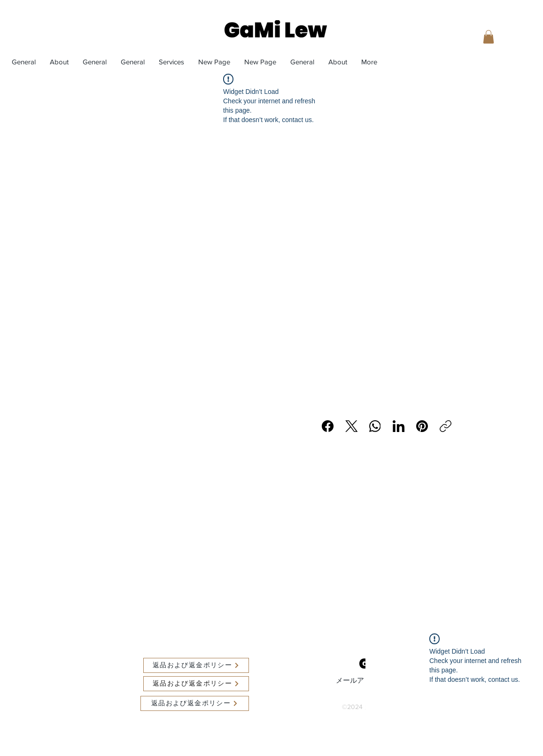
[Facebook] (328, 426)
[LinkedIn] (399, 426)
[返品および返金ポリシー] (196, 665)
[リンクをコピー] (446, 426)
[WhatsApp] (375, 426)
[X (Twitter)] (352, 426)
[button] (489, 37)
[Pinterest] (422, 426)
